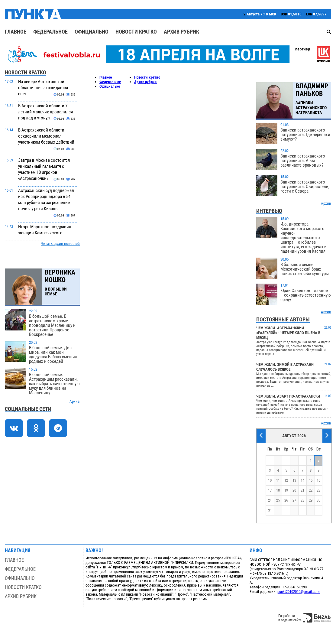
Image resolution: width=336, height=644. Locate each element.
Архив (75, 401)
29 (311, 500)
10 (270, 480)
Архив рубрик (181, 32)
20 (294, 490)
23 (318, 490)
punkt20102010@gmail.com (299, 592)
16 (318, 480)
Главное (16, 32)
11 (278, 480)
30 (318, 500)
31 (270, 510)
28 (302, 500)
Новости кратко (136, 32)
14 (302, 480)
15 (311, 480)
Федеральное (50, 32)
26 (286, 500)
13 (294, 480)
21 (302, 490)
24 (270, 500)
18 (278, 490)
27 (294, 500)
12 (286, 480)
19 (286, 490)
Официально (92, 32)
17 (270, 490)
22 (311, 490)
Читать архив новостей (60, 244)
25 (278, 500)
